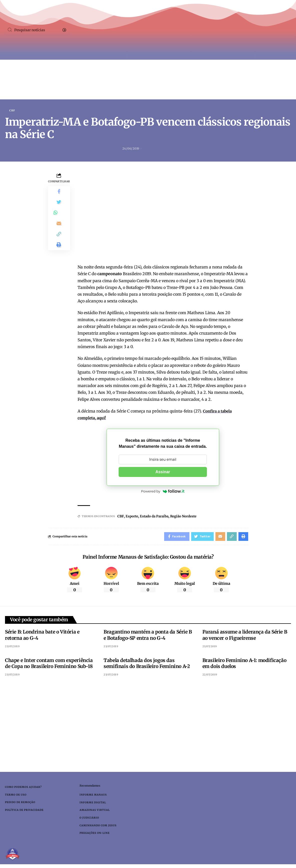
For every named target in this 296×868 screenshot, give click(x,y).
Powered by (163, 492)
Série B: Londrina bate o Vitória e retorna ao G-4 (42, 637)
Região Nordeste (188, 517)
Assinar (163, 472)
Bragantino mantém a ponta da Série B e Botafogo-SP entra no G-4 (148, 637)
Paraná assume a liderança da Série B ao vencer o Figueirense (245, 637)
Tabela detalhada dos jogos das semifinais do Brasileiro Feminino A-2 (147, 665)
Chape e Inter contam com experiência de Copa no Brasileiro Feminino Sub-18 (49, 665)
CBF (12, 111)
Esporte (132, 517)
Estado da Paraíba (156, 517)
